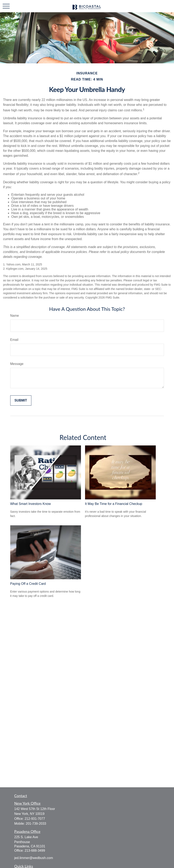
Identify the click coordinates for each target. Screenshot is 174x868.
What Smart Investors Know (31, 504)
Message (17, 364)
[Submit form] (21, 400)
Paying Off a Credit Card (28, 584)
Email (14, 340)
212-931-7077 (35, 819)
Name (15, 316)
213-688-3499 (35, 851)
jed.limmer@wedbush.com (34, 858)
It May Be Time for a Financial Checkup (114, 504)
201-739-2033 (36, 824)
